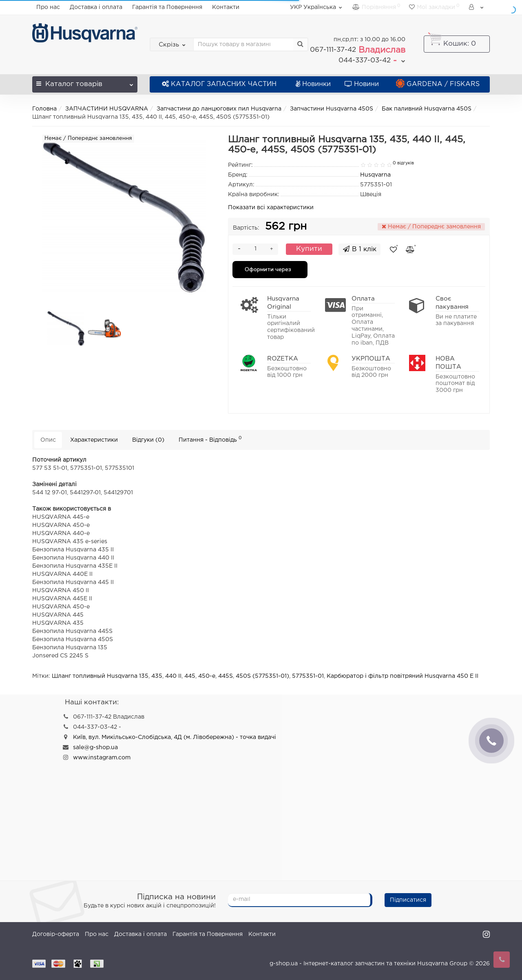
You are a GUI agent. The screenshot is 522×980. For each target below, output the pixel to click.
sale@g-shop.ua (95, 748)
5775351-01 (308, 676)
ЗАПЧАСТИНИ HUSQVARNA (107, 109)
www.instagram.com (102, 758)
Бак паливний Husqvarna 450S (427, 109)
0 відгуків (403, 163)
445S (226, 676)
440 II (173, 676)
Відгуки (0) (148, 440)
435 (157, 676)
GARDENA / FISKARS (438, 84)
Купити (309, 249)
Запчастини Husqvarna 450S (332, 109)
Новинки (313, 84)
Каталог (85, 82)
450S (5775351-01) (262, 676)
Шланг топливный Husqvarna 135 (100, 676)
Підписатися (408, 900)
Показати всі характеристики (271, 208)
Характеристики (94, 440)
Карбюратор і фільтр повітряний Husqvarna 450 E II (403, 676)
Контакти (226, 7)
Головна (44, 109)
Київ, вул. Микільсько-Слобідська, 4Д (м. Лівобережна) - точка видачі (175, 737)
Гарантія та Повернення (167, 7)
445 (190, 676)
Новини (362, 84)
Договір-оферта (56, 934)
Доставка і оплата (96, 7)
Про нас (48, 7)
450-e (207, 676)
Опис (48, 440)
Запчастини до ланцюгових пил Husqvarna (219, 109)
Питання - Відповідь (210, 439)
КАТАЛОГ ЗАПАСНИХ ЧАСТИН (219, 84)
